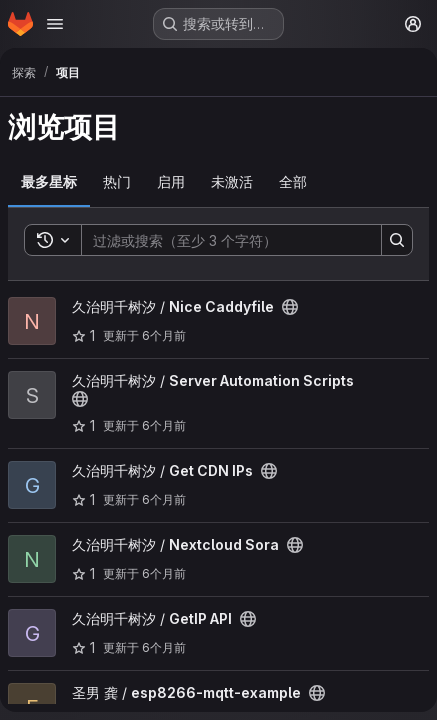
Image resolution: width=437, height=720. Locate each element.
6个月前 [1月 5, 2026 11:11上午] (164, 425)
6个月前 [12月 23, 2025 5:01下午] (164, 499)
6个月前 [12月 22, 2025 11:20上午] (164, 647)
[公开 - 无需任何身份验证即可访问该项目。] (290, 307)
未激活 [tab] (232, 181)
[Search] (221, 240)
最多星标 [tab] (49, 181)
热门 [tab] (117, 181)
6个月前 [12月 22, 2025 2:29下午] (164, 573)
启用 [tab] (171, 181)
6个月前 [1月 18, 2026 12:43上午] (164, 335)
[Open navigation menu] (55, 24)
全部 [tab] (293, 181)
